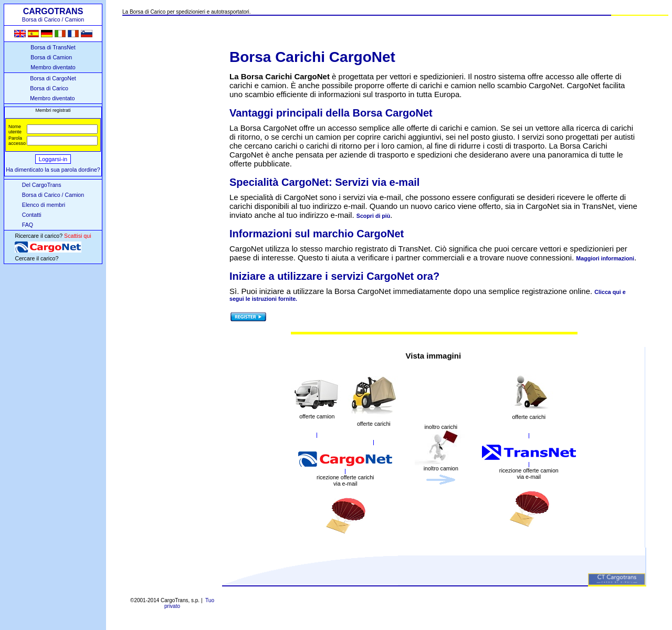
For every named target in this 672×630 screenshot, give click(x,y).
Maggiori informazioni (605, 258)
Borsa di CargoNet (53, 78)
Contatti (32, 215)
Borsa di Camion (51, 57)
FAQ (28, 225)
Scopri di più (374, 216)
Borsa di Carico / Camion (53, 195)
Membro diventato (53, 67)
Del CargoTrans (42, 185)
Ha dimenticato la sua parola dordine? (53, 170)
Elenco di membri (44, 205)
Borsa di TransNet (53, 47)
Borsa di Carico (49, 88)
